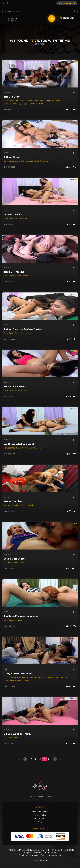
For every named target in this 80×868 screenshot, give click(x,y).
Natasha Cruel (31, 101)
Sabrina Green (35, 448)
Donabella (33, 104)
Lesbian (7, 210)
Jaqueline (51, 101)
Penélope (19, 101)
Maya (25, 104)
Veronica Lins (32, 677)
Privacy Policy (40, 815)
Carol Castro (9, 101)
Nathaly (25, 680)
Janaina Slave (16, 680)
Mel (23, 161)
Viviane (57, 677)
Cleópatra (42, 101)
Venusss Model (32, 161)
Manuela (14, 104)
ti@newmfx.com (32, 855)
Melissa (29, 333)
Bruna (18, 161)
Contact (48, 797)
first (22, 759)
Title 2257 (32, 797)
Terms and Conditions (40, 812)
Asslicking (8, 92)
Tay (20, 104)
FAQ (40, 822)
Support (40, 797)
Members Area (67, 3)
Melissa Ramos (21, 276)
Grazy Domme (10, 677)
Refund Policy (40, 818)
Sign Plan (67, 18)
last (58, 759)
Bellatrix (42, 104)
